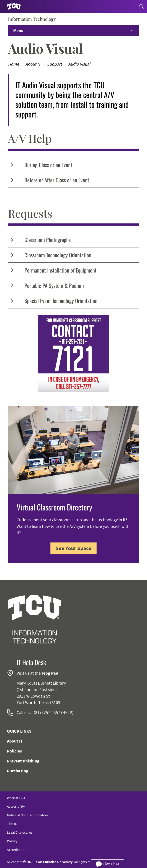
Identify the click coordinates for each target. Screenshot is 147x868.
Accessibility (16, 806)
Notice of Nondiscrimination (27, 815)
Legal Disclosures (20, 832)
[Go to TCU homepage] (14, 7)
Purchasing (18, 771)
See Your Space (73, 548)
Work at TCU (16, 798)
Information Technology (32, 19)
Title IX (12, 824)
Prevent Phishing (23, 761)
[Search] (141, 6)
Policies (14, 751)
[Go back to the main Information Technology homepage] (35, 619)
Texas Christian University (53, 862)
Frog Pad (50, 673)
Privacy (12, 841)
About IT (15, 741)
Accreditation (17, 850)
